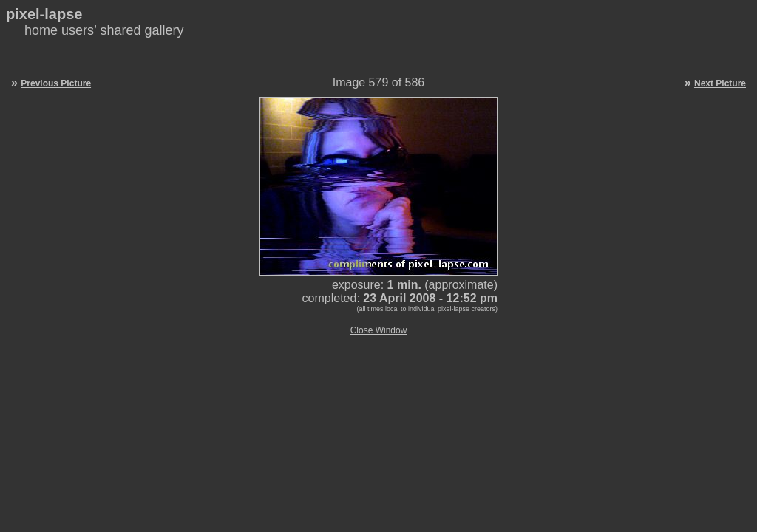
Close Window (379, 330)
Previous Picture (56, 83)
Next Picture (720, 83)
